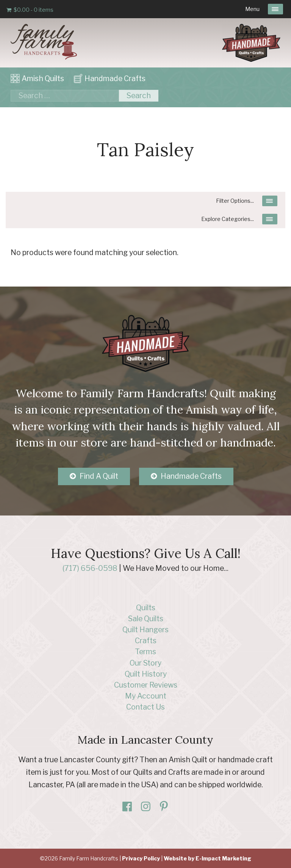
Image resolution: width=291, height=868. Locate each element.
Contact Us (145, 707)
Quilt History (146, 674)
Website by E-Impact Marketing (207, 858)
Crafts (146, 641)
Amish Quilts (43, 78)
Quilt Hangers (145, 630)
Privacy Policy (141, 858)
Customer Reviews (146, 685)
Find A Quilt (99, 476)
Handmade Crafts (115, 78)
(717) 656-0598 (90, 568)
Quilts (146, 608)
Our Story (145, 663)
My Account (146, 696)
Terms (145, 652)
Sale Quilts (146, 619)
